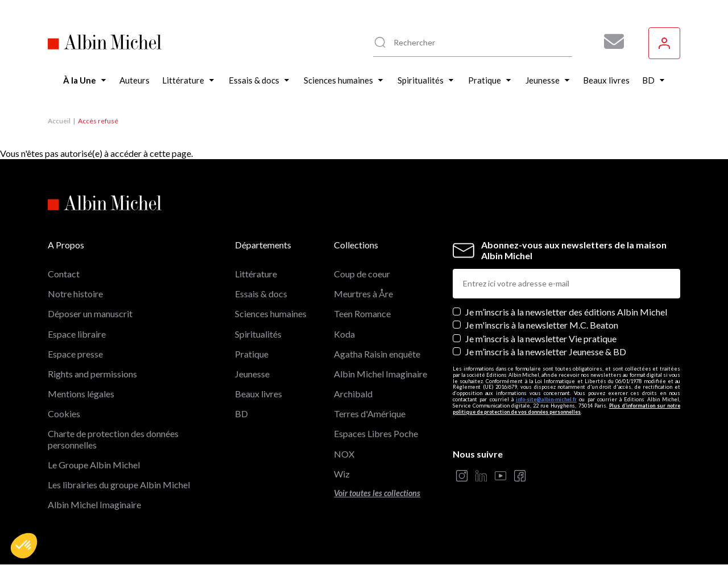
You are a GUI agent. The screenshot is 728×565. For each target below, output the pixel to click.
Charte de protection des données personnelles (113, 439)
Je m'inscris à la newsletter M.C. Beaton (542, 325)
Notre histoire (75, 294)
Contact (64, 274)
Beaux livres (258, 394)
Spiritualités (258, 334)
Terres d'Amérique (370, 414)
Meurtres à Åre (363, 294)
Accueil (59, 121)
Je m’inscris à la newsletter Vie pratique (541, 338)
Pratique (252, 354)
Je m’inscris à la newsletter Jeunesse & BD (546, 352)
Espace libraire (77, 334)
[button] (24, 546)
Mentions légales (81, 394)
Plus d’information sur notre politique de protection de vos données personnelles (566, 409)
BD (241, 414)
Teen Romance (362, 313)
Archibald (353, 394)
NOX (344, 454)
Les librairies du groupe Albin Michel (119, 485)
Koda (344, 334)
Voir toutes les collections (377, 493)
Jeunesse (252, 374)
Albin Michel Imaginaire (94, 504)
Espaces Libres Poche (376, 433)
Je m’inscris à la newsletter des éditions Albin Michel (566, 312)
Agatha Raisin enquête (377, 354)
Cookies (64, 414)
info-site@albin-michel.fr (546, 399)
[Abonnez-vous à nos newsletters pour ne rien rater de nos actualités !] (610, 41)
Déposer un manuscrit (90, 313)
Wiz (342, 474)
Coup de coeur (362, 274)
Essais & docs (261, 294)
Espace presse (75, 354)
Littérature (256, 274)
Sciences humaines (271, 313)
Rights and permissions (92, 374)
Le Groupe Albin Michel (94, 465)
